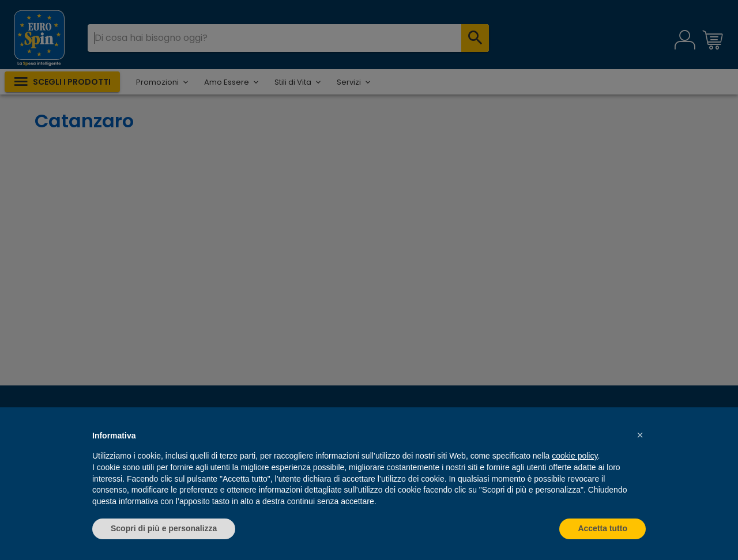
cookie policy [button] (575, 456)
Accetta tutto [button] (603, 528)
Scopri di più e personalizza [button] (164, 528)
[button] (640, 435)
